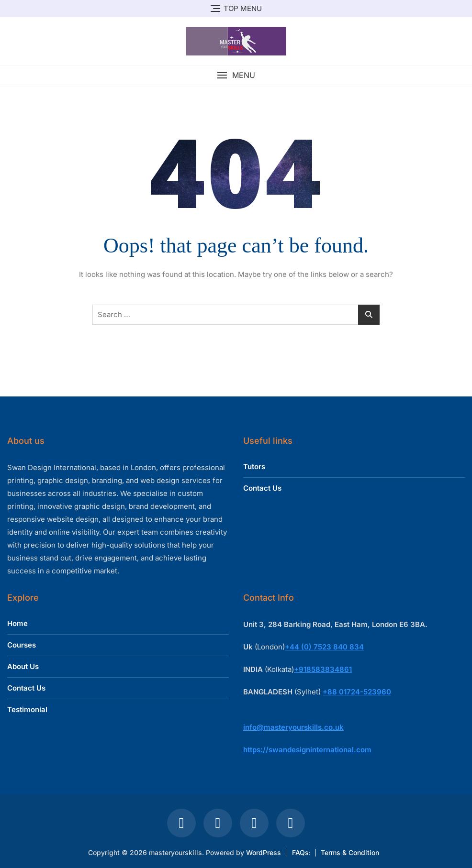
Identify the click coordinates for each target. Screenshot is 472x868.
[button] (236, 75)
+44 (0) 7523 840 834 (324, 647)
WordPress (264, 852)
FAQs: (301, 852)
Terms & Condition (350, 852)
